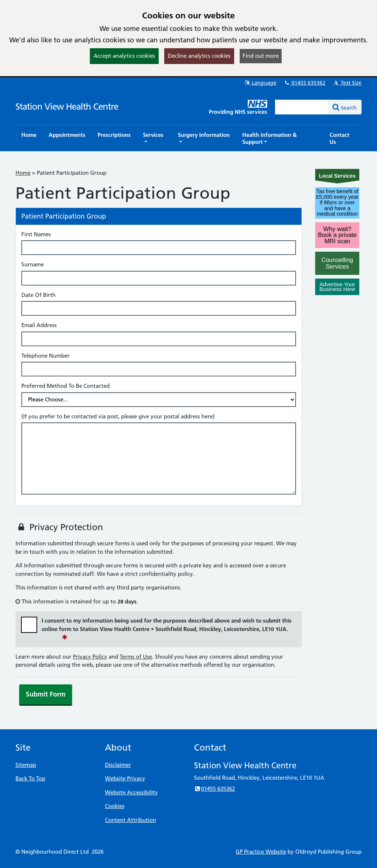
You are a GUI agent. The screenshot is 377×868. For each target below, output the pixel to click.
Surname (33, 264)
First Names (36, 234)
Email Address (39, 325)
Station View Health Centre (67, 107)
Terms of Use (136, 657)
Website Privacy (125, 778)
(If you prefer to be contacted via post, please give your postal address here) (118, 416)
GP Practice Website (261, 852)
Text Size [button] (347, 83)
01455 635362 (304, 83)
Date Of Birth (38, 295)
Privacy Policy (90, 657)
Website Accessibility (131, 792)
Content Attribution (131, 820)
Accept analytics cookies (124, 56)
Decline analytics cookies (199, 56)
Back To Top (30, 778)
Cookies (115, 806)
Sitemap (26, 765)
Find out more (261, 56)
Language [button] (260, 83)
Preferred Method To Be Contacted (66, 386)
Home (23, 173)
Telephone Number (45, 356)
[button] (154, 138)
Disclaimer (118, 765)
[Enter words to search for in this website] (302, 107)
